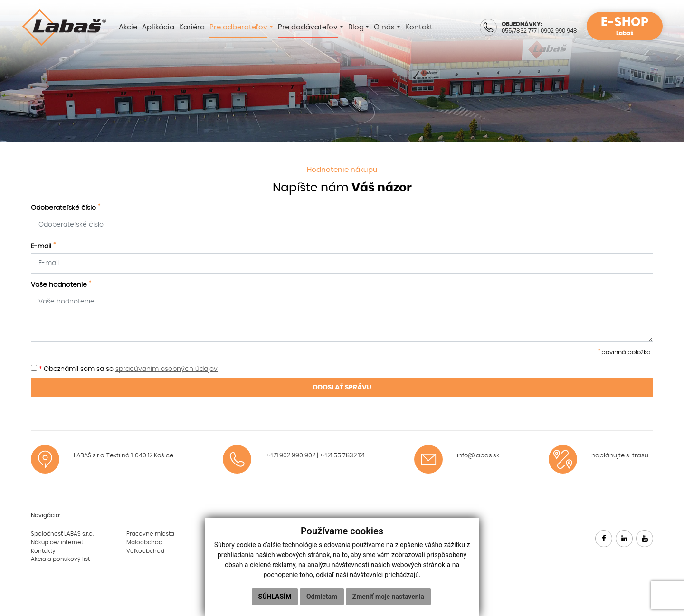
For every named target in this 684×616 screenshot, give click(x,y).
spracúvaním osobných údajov (166, 369)
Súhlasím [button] (275, 597)
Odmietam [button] (322, 597)
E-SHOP (625, 27)
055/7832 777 (519, 31)
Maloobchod (144, 542)
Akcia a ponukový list (60, 559)
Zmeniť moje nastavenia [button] (388, 597)
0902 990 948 (559, 31)
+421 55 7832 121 (342, 456)
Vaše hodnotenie (61, 284)
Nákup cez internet (57, 542)
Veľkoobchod (145, 551)
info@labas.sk (478, 456)
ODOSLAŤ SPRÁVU (342, 388)
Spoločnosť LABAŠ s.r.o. (62, 534)
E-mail (43, 246)
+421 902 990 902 (290, 456)
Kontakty (43, 551)
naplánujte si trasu (620, 456)
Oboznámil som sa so (124, 369)
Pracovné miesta (150, 534)
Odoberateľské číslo (66, 208)
